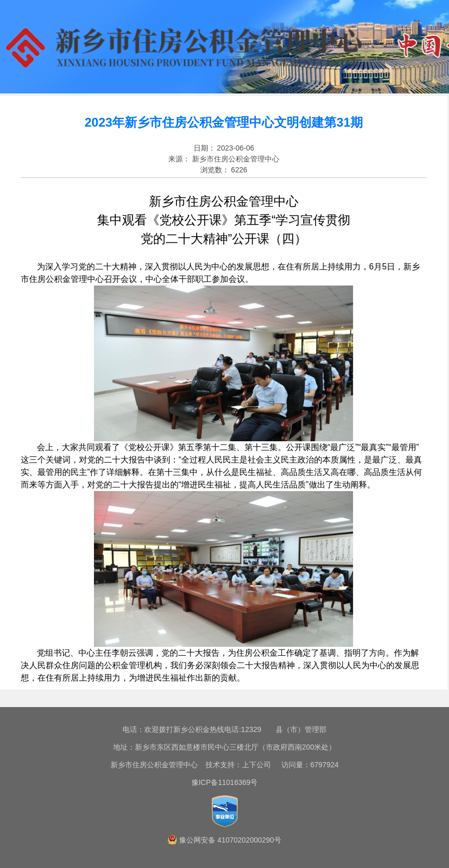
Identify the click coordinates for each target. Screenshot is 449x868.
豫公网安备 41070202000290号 (230, 840)
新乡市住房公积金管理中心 (154, 765)
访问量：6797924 (306, 765)
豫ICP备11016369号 (225, 782)
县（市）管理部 (301, 729)
